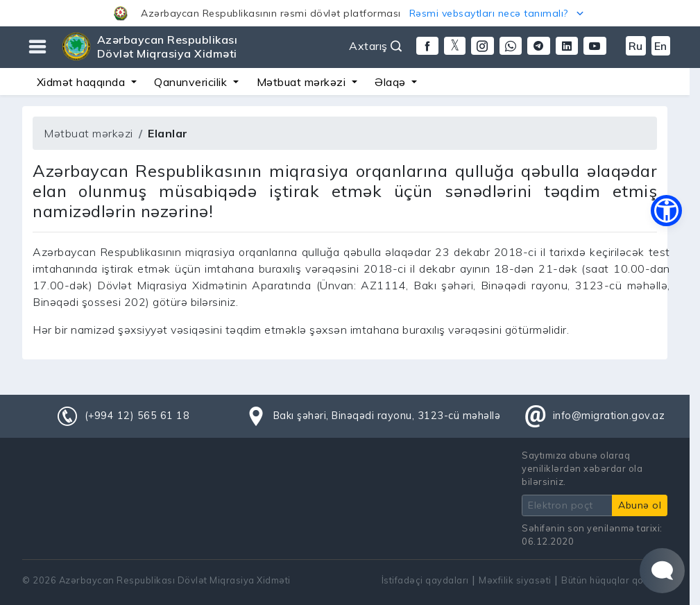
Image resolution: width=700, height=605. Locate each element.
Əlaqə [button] (392, 82)
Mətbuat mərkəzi (88, 133)
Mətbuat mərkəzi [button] (303, 82)
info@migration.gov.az (609, 416)
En (661, 46)
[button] (350, 13)
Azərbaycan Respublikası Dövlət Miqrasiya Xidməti (168, 46)
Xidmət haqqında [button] (83, 82)
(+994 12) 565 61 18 (137, 416)
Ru (636, 46)
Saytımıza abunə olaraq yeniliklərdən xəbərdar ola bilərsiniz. (582, 468)
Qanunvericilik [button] (192, 82)
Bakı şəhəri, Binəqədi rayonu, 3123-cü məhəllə (387, 416)
